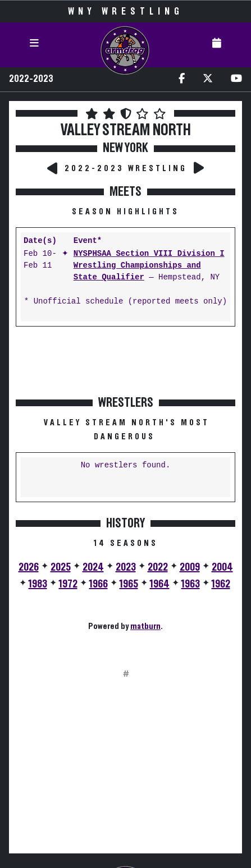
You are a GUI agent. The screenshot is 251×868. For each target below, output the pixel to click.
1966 (99, 584)
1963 (191, 584)
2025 (61, 567)
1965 (129, 584)
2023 (126, 567)
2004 (222, 567)
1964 (160, 584)
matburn (145, 626)
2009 (190, 567)
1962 (221, 584)
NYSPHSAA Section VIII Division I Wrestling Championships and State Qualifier (149, 266)
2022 (158, 567)
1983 (38, 584)
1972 (68, 584)
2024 (93, 567)
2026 (29, 567)
